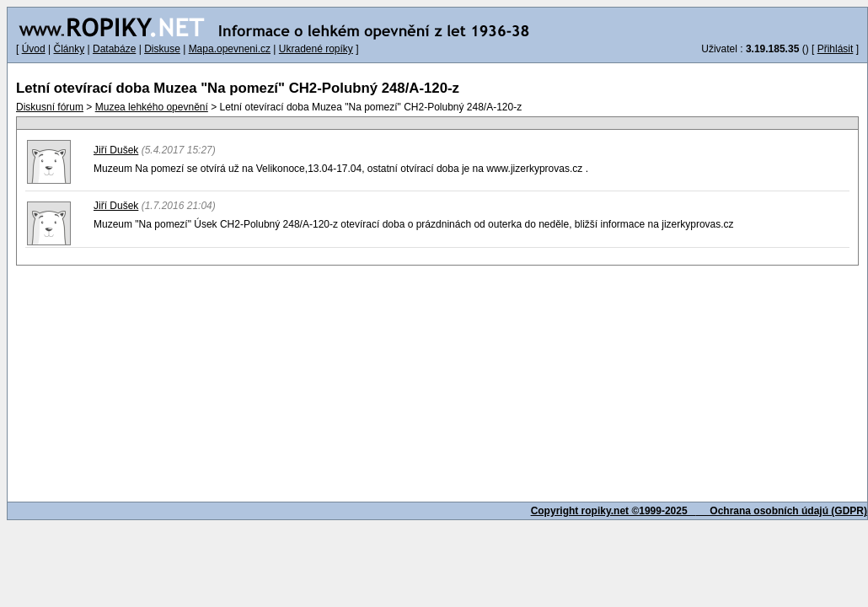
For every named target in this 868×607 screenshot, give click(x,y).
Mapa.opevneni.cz (230, 49)
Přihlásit (836, 49)
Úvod (34, 49)
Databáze (114, 49)
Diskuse (162, 49)
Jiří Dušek (116, 150)
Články (69, 49)
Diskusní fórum (50, 107)
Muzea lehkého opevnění (152, 107)
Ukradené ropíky (316, 49)
